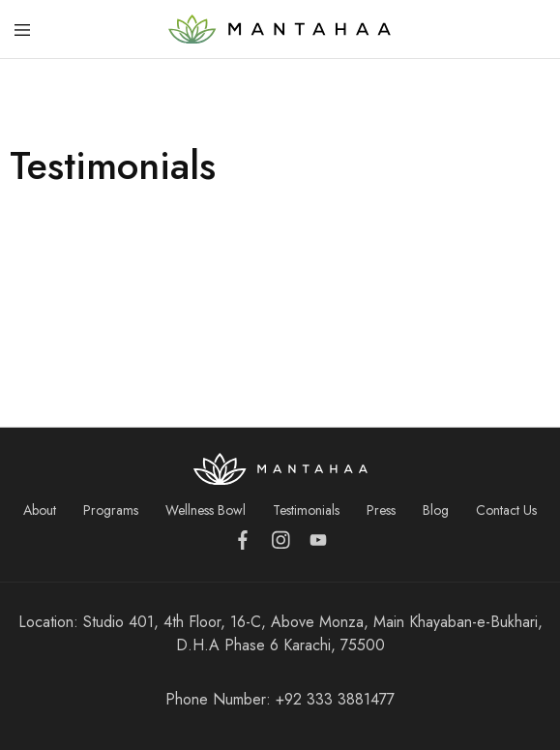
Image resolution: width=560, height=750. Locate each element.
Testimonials (306, 510)
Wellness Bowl (206, 510)
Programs (111, 510)
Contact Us (506, 510)
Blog (436, 510)
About (40, 510)
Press (381, 510)
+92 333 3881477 (335, 699)
